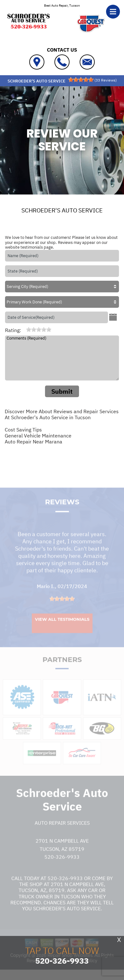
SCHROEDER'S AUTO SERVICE (62, 210)
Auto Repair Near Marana (34, 442)
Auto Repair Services (62, 830)
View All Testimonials (62, 627)
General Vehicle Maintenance (38, 436)
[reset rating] (24, 329)
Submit (62, 391)
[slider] (81, 80)
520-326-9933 (62, 864)
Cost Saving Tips (23, 430)
